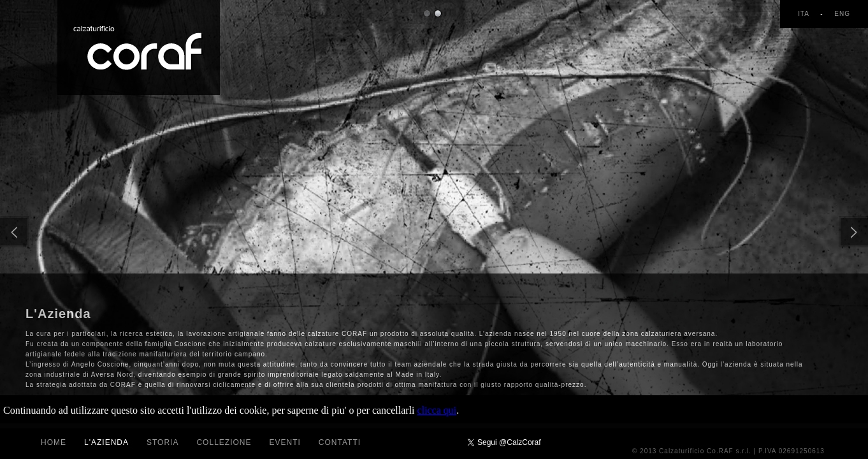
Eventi (285, 442)
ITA (805, 14)
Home (54, 442)
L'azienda (106, 442)
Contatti (340, 442)
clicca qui (437, 410)
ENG (842, 14)
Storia (163, 442)
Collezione (224, 442)
